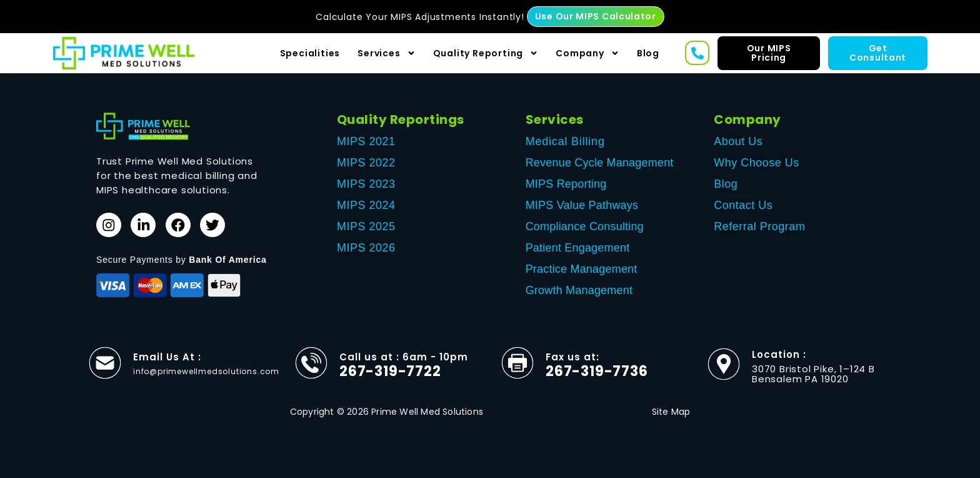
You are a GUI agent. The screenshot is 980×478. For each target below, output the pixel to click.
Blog (648, 53)
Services (386, 53)
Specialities (310, 53)
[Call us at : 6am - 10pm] (311, 363)
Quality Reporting (486, 53)
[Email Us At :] (105, 363)
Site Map (671, 412)
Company (587, 53)
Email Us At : (167, 357)
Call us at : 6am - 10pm (404, 357)
